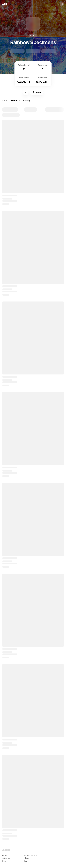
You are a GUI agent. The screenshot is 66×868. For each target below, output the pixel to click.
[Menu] (26, 92)
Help (26, 861)
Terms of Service (30, 855)
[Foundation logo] (5, 4)
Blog (4, 861)
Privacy (27, 858)
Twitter (5, 855)
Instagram (6, 858)
